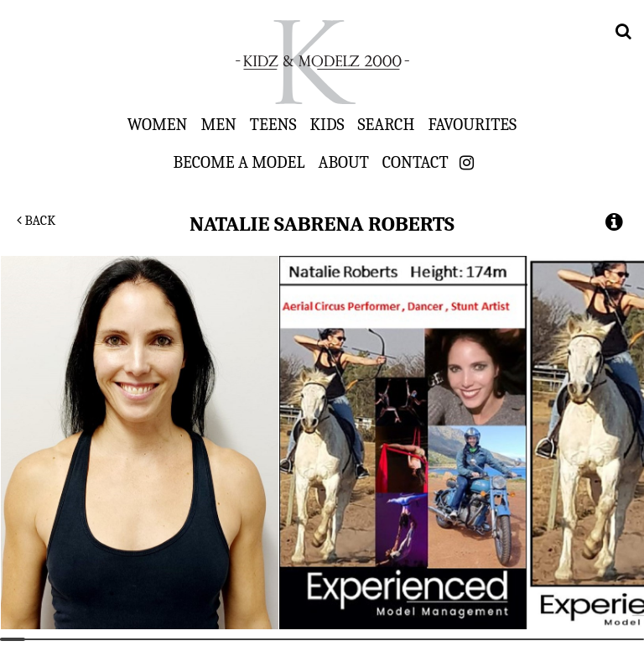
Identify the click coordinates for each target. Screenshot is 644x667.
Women (158, 124)
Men (218, 124)
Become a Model (239, 162)
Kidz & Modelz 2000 (322, 62)
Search (387, 124)
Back (36, 221)
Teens (273, 124)
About (343, 162)
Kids (327, 124)
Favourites (472, 124)
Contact (415, 162)
